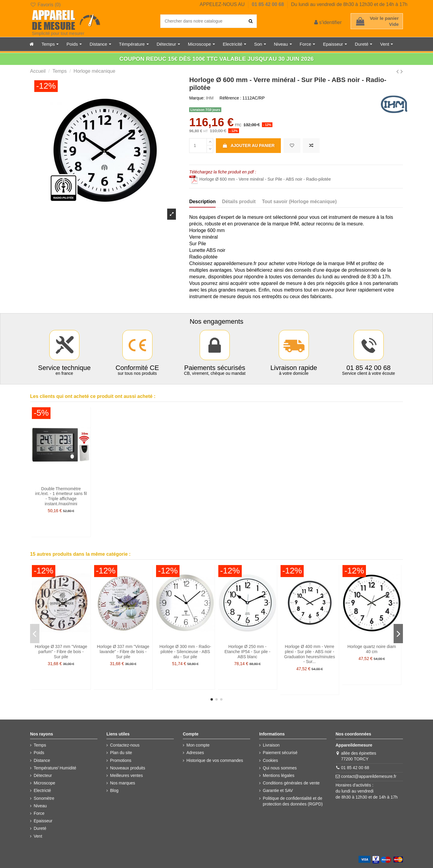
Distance (42, 760)
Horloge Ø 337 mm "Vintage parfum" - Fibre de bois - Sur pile (61, 652)
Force (39, 813)
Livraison (271, 745)
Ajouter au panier (249, 145)
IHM (210, 98)
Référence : (230, 98)
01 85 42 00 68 (268, 4)
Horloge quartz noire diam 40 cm (372, 649)
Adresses (195, 753)
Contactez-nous (125, 745)
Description (202, 202)
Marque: (197, 98)
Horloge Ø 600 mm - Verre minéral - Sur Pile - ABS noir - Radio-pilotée (260, 179)
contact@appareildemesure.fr (369, 776)
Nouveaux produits (128, 768)
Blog (114, 790)
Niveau (40, 806)
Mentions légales (279, 775)
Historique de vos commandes (215, 760)
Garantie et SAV (278, 790)
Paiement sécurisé (280, 753)
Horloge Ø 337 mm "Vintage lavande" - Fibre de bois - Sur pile (123, 652)
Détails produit (239, 202)
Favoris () (45, 5)
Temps (40, 745)
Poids (39, 753)
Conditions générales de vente (291, 783)
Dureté (40, 828)
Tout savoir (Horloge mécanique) (299, 202)
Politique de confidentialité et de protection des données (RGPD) (293, 801)
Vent (38, 836)
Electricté (42, 790)
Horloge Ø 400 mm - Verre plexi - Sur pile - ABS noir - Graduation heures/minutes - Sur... (310, 654)
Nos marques (123, 783)
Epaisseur (43, 821)
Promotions (121, 760)
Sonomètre (44, 798)
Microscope (45, 783)
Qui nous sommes (280, 768)
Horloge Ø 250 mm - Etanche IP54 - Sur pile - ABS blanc (248, 652)
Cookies (270, 760)
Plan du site (121, 753)
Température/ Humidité (55, 768)
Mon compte (198, 745)
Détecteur (43, 775)
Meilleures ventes (126, 775)
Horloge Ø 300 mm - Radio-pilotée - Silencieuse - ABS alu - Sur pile (185, 652)
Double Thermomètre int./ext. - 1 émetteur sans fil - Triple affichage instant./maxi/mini (61, 496)
